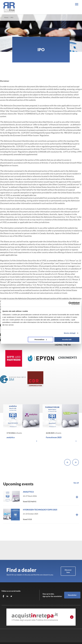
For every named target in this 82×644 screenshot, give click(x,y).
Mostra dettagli (70, 333)
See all (76, 471)
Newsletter (72, 583)
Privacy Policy (19, 639)
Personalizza (41, 339)
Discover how (68, 559)
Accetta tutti (67, 339)
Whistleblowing (40, 639)
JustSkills (10, 639)
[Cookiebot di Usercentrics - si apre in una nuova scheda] (70, 303)
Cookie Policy (29, 639)
